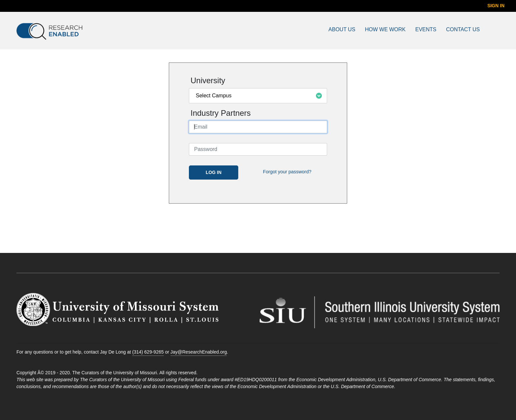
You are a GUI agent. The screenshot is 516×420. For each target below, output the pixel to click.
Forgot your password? (287, 172)
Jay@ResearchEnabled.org (199, 352)
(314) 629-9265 (148, 352)
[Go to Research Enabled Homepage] (82, 31)
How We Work (385, 29)
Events (426, 29)
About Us (342, 29)
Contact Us (463, 29)
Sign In (496, 6)
